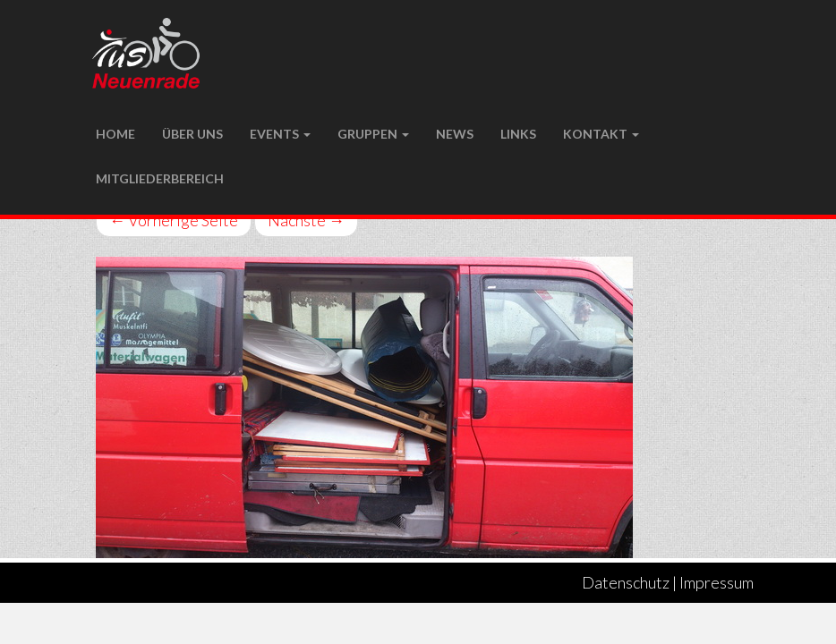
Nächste (306, 220)
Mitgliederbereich (160, 178)
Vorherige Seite (174, 220)
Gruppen (373, 134)
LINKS (518, 134)
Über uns (192, 134)
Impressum (717, 582)
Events (280, 134)
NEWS (455, 134)
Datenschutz (626, 582)
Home (115, 134)
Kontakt (601, 134)
